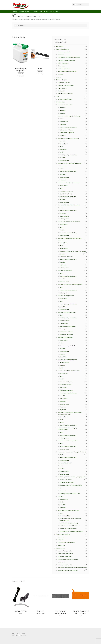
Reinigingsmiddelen (65, 321)
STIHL (41, 12)
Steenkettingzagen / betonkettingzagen (68, 570)
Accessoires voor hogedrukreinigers (67, 312)
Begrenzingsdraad (64, 362)
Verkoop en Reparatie (24, 12)
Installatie (62, 365)
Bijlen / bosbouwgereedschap (65, 551)
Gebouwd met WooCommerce (19, 636)
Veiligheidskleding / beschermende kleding (68, 510)
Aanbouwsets (63, 141)
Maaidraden (63, 254)
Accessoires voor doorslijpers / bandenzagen (69, 183)
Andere (61, 119)
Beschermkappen (64, 248)
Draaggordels (63, 491)
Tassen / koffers (64, 399)
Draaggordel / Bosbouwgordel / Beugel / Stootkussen (73, 251)
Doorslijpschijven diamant (66, 191)
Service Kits (63, 158)
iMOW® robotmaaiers (63, 63)
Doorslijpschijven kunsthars (67, 194)
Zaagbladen (63, 354)
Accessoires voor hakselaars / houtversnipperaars (70, 284)
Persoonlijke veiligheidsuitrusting (68, 127)
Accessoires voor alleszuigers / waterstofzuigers (70, 116)
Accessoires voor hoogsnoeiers (65, 337)
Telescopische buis (64, 216)
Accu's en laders (64, 144)
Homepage (14, 12)
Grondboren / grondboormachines (66, 60)
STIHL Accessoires (60, 102)
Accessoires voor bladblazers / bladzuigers (68, 138)
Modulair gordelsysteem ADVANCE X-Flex (70, 494)
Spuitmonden (63, 213)
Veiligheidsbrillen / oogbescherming (69, 523)
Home (15, 14)
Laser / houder (63, 387)
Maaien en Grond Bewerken (63, 49)
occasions (58, 77)
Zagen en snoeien (60, 548)
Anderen (62, 422)
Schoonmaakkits (64, 323)
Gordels (62, 152)
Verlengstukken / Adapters (66, 130)
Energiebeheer (61, 540)
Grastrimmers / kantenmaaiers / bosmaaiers (69, 58)
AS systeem (62, 113)
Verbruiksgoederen (64, 160)
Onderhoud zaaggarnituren (66, 390)
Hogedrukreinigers (62, 88)
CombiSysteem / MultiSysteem (65, 554)
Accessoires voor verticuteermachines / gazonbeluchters (72, 452)
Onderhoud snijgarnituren (66, 257)
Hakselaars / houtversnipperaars (66, 85)
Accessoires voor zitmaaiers (65, 463)
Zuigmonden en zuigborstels (67, 133)
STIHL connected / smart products (66, 542)
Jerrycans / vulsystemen (66, 480)
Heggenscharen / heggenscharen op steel (68, 559)
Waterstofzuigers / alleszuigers (66, 94)
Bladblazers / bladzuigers (64, 83)
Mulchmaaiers (61, 66)
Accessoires (49, 12)
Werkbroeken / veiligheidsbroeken (68, 529)
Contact (57, 12)
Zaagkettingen (63, 357)
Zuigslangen (63, 135)
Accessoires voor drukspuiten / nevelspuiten (69, 205)
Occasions (36, 12)
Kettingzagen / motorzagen (65, 565)
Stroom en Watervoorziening (63, 534)
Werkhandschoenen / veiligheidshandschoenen (71, 531)
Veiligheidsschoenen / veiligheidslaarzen (70, 526)
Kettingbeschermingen (65, 385)
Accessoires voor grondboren (65, 271)
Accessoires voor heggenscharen (66, 296)
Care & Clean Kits (64, 499)
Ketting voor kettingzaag (66, 382)
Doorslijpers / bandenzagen (65, 556)
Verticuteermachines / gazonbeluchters (68, 71)
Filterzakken (63, 124)
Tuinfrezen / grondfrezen (64, 69)
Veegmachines (61, 91)
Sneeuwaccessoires (64, 471)
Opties (61, 368)
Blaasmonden (63, 149)
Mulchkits (62, 230)
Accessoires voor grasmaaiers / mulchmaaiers (69, 222)
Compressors (61, 537)
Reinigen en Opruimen (61, 80)
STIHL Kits (60, 496)
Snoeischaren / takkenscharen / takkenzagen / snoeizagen (72, 568)
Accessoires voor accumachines (65, 105)
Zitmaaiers (60, 74)
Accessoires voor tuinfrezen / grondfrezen (68, 441)
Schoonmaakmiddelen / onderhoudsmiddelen (71, 485)
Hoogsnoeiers (61, 562)
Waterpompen (61, 545)
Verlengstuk (63, 180)
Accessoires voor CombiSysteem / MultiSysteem (70, 163)
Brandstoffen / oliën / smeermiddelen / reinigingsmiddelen (72, 477)
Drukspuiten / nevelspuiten (64, 52)
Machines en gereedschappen (65, 99)
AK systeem (63, 108)
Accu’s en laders (63, 373)
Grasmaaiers (61, 55)
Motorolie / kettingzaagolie (67, 482)
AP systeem (63, 110)
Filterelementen (64, 122)
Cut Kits (62, 379)
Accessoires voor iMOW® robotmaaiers (67, 360)
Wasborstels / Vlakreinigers (66, 335)
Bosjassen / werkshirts (65, 516)
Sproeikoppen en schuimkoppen (68, 326)
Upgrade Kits (63, 401)
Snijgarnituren (63, 265)
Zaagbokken (63, 410)
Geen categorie (60, 46)
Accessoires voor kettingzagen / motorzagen (69, 371)
